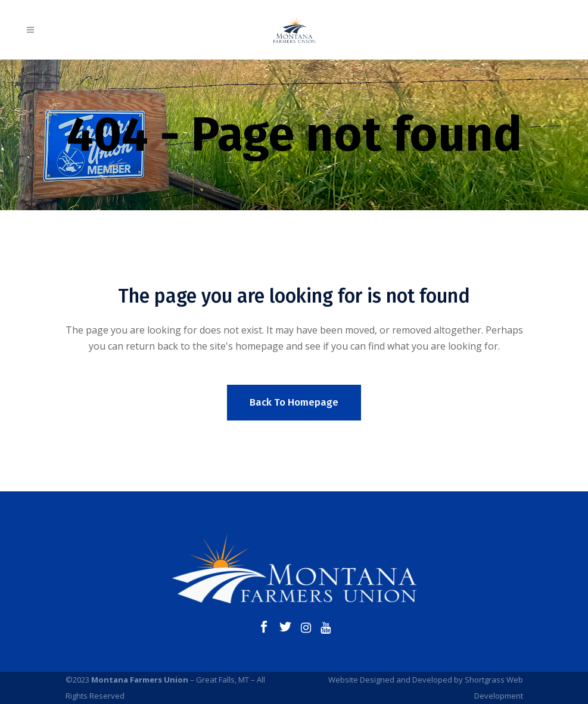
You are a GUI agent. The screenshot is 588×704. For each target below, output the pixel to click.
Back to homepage (294, 402)
